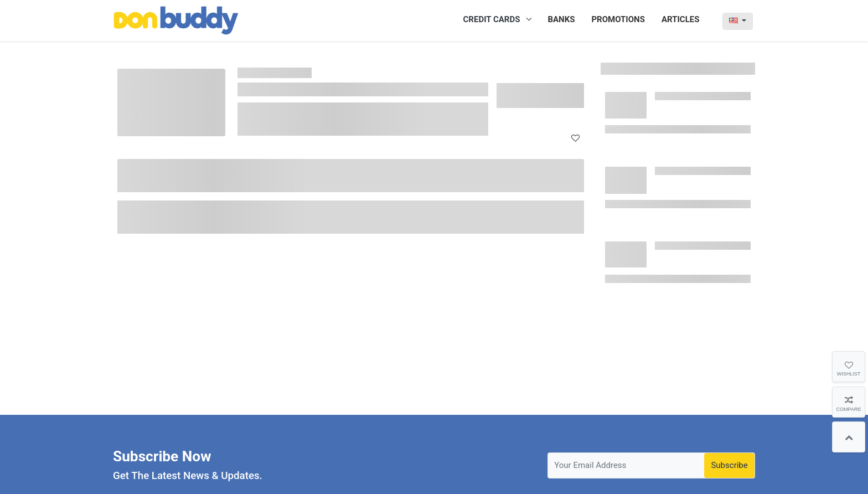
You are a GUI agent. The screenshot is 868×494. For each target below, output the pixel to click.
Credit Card (294, 73)
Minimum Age (151, 190)
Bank (135, 169)
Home (251, 73)
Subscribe (729, 465)
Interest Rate (149, 231)
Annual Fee (146, 210)
